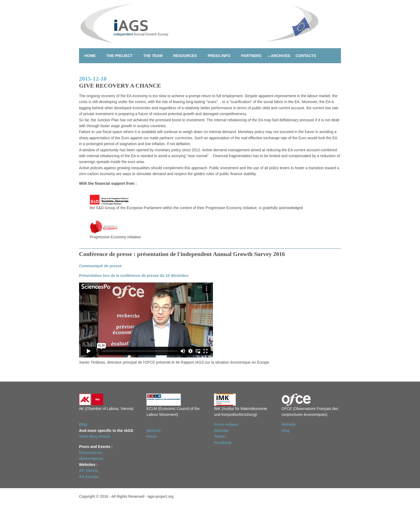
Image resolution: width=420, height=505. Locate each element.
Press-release (226, 424)
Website (154, 431)
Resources (185, 56)
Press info (219, 56)
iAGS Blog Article (95, 436)
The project (119, 56)
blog (286, 431)
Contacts (306, 56)
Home (90, 56)
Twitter (220, 436)
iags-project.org (161, 496)
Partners (251, 56)
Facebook (223, 443)
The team (153, 56)
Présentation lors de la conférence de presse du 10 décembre (134, 276)
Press (152, 436)
